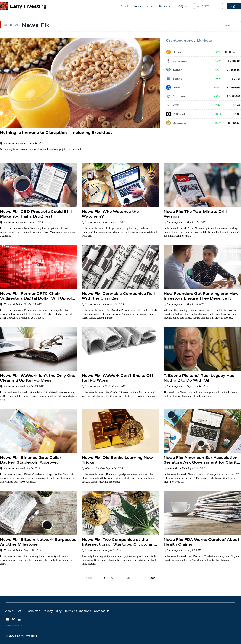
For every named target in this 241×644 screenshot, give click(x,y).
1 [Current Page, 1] (105, 578)
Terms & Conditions (78, 611)
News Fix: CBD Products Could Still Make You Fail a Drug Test (36, 214)
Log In (234, 6)
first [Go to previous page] (89, 578)
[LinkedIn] (20, 619)
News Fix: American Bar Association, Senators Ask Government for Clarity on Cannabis (201, 462)
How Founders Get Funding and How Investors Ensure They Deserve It (201, 296)
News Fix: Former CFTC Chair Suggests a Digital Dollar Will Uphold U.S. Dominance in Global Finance (37, 298)
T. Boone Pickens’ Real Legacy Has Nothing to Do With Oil (199, 378)
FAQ (183, 6)
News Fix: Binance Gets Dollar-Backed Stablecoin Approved (32, 460)
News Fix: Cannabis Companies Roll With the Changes (118, 296)
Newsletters (143, 6)
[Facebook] (8, 619)
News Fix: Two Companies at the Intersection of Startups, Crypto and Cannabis (119, 544)
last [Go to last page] (152, 578)
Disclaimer (33, 611)
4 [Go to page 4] (129, 578)
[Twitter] (14, 619)
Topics (165, 6)
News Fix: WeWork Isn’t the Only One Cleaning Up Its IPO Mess (38, 378)
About (124, 6)
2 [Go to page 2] (112, 578)
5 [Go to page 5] (137, 578)
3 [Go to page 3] (120, 578)
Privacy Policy (52, 611)
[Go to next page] (144, 578)
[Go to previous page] (97, 578)
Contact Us (102, 611)
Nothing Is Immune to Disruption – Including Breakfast (56, 132)
